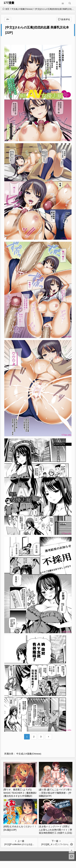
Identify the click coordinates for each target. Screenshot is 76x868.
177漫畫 (9, 3)
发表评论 (64, 19)
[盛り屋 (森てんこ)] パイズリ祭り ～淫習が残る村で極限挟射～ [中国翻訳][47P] (55, 793)
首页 (6, 9)
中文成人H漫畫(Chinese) (22, 9)
